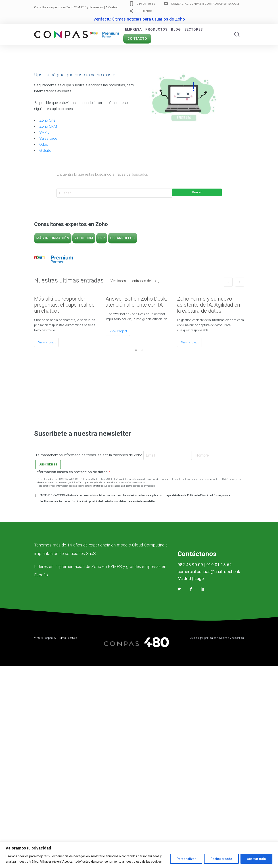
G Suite (45, 150)
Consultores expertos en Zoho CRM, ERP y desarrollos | (87, 7)
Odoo (44, 144)
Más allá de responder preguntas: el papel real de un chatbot (64, 305)
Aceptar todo (256, 859)
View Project (47, 342)
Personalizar (186, 859)
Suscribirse (48, 464)
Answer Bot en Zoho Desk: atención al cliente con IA (136, 302)
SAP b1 (45, 132)
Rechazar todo (221, 859)
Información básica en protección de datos (73, 472)
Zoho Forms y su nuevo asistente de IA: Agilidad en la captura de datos (209, 305)
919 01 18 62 (146, 4)
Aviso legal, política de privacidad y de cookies (217, 638)
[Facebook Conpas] (191, 589)
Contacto (137, 39)
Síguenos (144, 11)
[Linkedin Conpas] (202, 589)
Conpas (48, 638)
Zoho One (47, 120)
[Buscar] (237, 34)
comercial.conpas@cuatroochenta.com (205, 4)
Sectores (194, 29)
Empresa (133, 29)
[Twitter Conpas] (179, 589)
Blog (176, 29)
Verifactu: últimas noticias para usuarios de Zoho (139, 19)
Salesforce (48, 138)
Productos (156, 29)
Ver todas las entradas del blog (135, 281)
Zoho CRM (48, 126)
